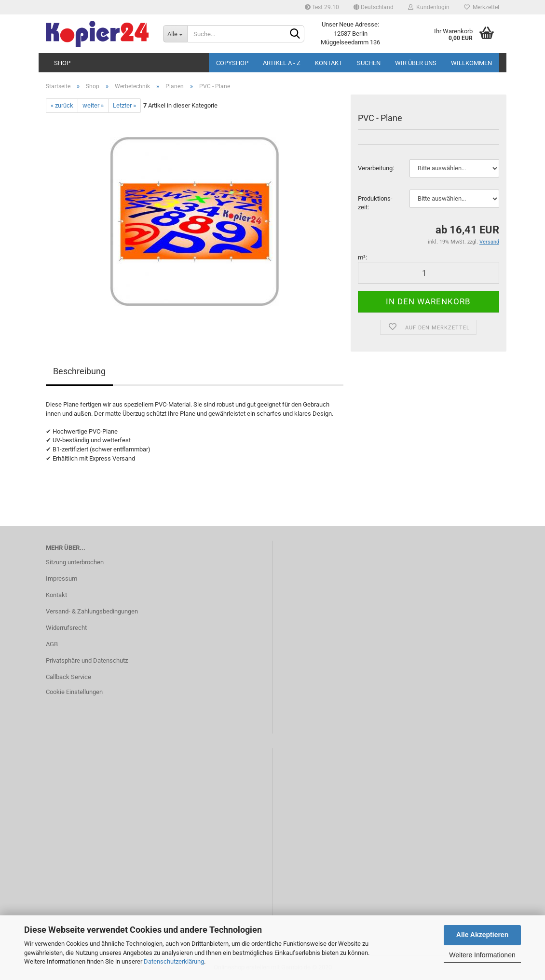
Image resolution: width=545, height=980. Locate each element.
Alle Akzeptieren (482, 935)
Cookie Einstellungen (74, 692)
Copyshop (232, 63)
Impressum (61, 578)
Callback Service (68, 677)
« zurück (62, 105)
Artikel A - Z (282, 63)
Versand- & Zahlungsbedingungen (92, 611)
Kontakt (329, 63)
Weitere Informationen (482, 955)
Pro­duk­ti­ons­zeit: (375, 203)
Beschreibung (79, 371)
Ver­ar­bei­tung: (376, 168)
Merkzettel (482, 7)
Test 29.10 (322, 7)
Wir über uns (416, 63)
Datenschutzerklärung (174, 961)
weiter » (93, 105)
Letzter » (124, 105)
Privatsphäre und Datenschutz (87, 660)
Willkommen (471, 63)
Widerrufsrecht (66, 628)
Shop (62, 63)
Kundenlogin (429, 7)
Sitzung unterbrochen (75, 562)
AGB (52, 644)
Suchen (369, 63)
